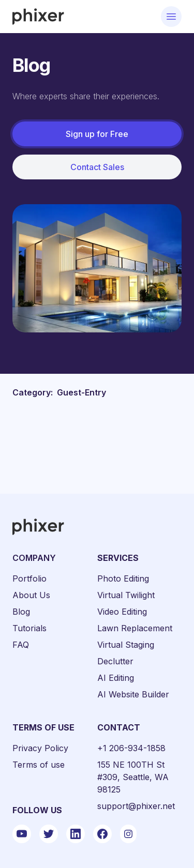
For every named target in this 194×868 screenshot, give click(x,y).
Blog (21, 612)
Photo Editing (123, 578)
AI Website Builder (133, 694)
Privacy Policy (40, 748)
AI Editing (116, 678)
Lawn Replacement (135, 628)
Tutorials (29, 628)
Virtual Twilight (126, 595)
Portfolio (29, 578)
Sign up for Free (97, 134)
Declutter (115, 661)
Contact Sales (97, 167)
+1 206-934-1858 (131, 748)
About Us (31, 595)
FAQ (21, 645)
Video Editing (122, 612)
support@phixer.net (136, 806)
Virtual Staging (126, 645)
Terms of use (39, 765)
